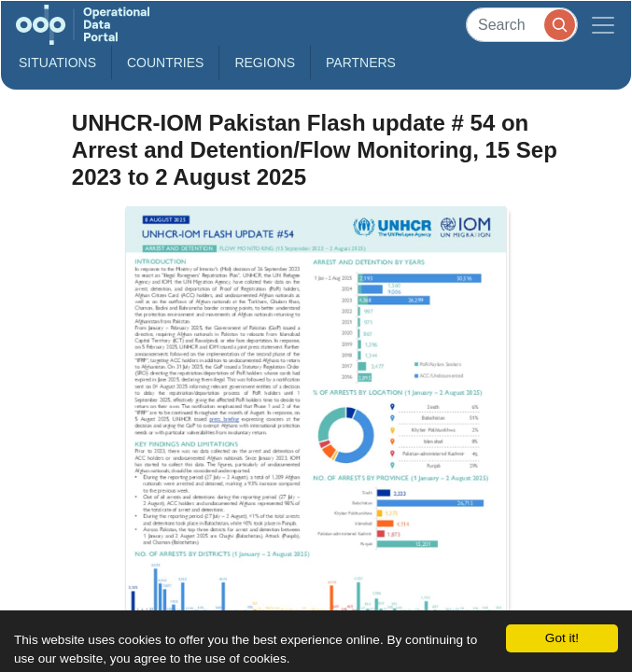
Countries (165, 63)
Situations (57, 63)
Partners (361, 63)
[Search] (522, 25)
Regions (265, 63)
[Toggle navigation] (603, 25)
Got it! (562, 638)
